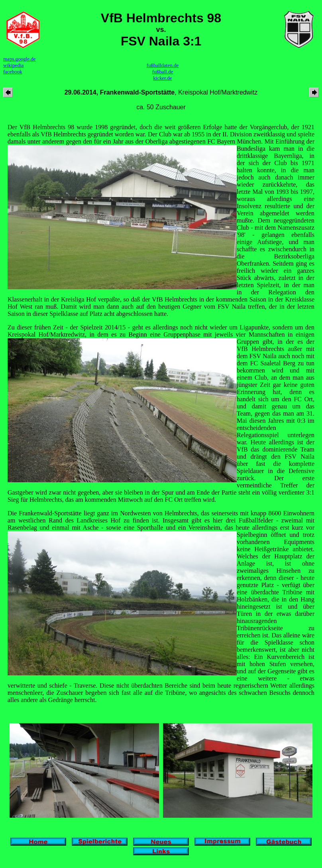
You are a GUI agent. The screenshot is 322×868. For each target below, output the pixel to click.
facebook (13, 72)
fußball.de (163, 72)
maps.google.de (20, 59)
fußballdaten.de (163, 65)
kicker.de (162, 78)
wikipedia (13, 65)
